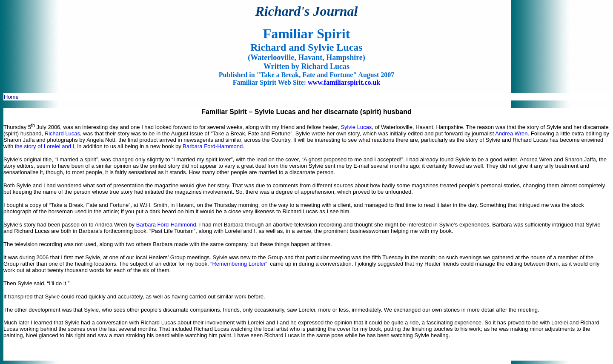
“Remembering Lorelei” (239, 264)
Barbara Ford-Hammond (213, 146)
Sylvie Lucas (356, 127)
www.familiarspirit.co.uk (344, 82)
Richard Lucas (62, 133)
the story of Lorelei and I (44, 146)
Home (11, 97)
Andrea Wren (511, 133)
